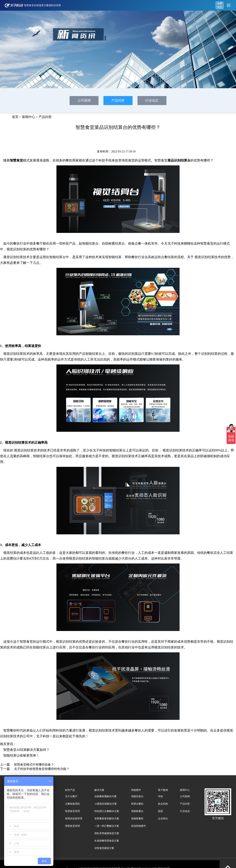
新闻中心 (29, 117)
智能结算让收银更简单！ (21, 755)
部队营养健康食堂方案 (107, 833)
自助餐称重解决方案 (105, 796)
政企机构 (163, 804)
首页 (15, 117)
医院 (160, 811)
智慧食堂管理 (72, 826)
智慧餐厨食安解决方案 (107, 819)
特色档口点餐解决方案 (107, 811)
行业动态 (152, 100)
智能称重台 (137, 811)
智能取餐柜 (137, 819)
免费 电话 (220, 5)
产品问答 (118, 100)
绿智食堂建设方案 (104, 848)
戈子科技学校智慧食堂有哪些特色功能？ (42, 769)
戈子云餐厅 (71, 796)
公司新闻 (84, 100)
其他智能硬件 (139, 826)
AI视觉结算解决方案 (106, 804)
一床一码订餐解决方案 (107, 826)
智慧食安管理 (72, 811)
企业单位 (163, 819)
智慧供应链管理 (74, 819)
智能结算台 (137, 796)
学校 (160, 796)
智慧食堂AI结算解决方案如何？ (26, 750)
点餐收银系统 (72, 804)
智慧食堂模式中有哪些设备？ (34, 765)
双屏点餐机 (137, 804)
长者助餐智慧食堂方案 (107, 841)
